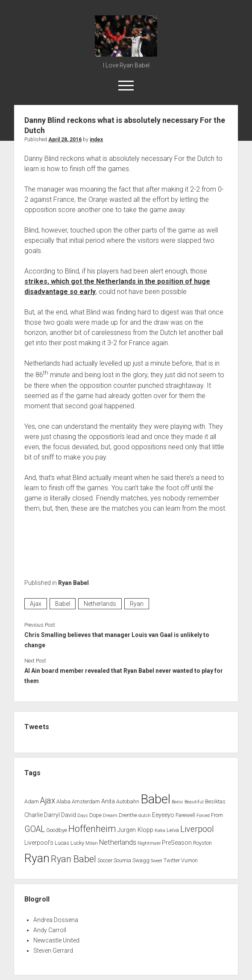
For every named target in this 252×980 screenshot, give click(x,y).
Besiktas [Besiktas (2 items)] (215, 801)
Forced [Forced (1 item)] (203, 816)
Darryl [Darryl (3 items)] (52, 815)
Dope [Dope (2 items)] (95, 815)
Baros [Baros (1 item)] (177, 802)
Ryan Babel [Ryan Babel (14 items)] (73, 859)
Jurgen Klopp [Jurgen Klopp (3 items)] (135, 830)
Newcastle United (56, 940)
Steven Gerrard (53, 951)
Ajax (36, 604)
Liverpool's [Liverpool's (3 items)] (39, 843)
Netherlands (100, 604)
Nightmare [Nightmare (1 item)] (149, 843)
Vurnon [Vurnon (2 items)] (189, 860)
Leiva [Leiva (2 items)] (173, 830)
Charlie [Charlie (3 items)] (34, 815)
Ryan (137, 604)
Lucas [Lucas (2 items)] (62, 843)
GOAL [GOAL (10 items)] (35, 829)
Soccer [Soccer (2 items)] (105, 860)
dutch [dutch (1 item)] (145, 816)
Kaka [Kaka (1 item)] (160, 830)
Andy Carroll (50, 930)
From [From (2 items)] (217, 815)
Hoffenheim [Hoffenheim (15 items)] (92, 829)
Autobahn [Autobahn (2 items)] (128, 801)
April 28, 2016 (65, 140)
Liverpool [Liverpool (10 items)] (197, 829)
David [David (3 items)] (69, 815)
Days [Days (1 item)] (83, 816)
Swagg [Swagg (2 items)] (141, 860)
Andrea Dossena (56, 920)
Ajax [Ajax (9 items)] (48, 801)
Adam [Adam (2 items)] (32, 801)
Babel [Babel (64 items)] (155, 799)
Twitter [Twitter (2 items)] (172, 860)
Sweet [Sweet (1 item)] (157, 861)
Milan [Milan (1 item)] (92, 843)
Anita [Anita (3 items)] (108, 801)
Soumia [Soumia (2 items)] (122, 860)
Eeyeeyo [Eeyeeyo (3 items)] (163, 815)
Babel (63, 604)
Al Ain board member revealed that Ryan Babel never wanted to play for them (124, 676)
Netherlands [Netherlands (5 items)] (118, 842)
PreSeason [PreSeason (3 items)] (177, 843)
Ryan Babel (73, 583)
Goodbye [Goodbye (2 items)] (57, 830)
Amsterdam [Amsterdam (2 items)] (86, 801)
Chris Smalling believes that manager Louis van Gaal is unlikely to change (117, 640)
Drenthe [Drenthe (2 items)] (128, 815)
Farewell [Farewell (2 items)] (185, 815)
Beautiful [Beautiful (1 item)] (194, 802)
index (96, 140)
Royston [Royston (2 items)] (202, 843)
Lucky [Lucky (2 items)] (77, 843)
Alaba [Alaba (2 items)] (63, 801)
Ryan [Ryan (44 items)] (37, 858)
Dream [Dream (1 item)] (110, 816)
